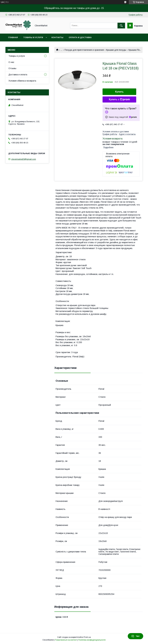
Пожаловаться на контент (66, 640)
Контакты (57, 37)
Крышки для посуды (116, 50)
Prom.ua (87, 637)
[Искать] (121, 26)
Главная (13, 37)
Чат (135, 636)
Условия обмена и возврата (22, 81)
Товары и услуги (33, 37)
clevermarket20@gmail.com (24, 159)
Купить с (119, 99)
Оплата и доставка (80, 37)
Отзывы (12, 68)
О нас (11, 62)
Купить (119, 92)
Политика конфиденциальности (92, 640)
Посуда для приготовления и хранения (84, 50)
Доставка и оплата (18, 75)
